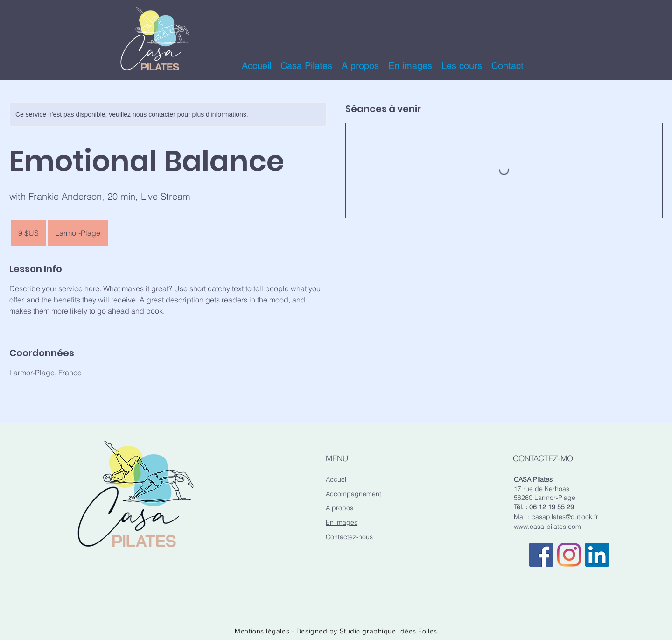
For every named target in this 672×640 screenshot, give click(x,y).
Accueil (337, 479)
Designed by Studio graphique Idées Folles (367, 631)
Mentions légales (262, 631)
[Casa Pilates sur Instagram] (569, 555)
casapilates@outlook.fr (565, 517)
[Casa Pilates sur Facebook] (541, 555)
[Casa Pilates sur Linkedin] (597, 555)
